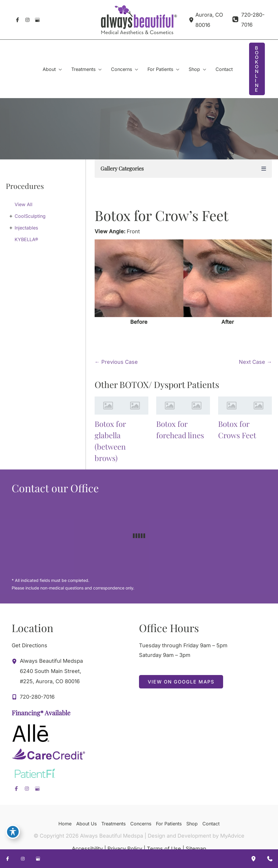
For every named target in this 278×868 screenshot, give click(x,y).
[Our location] (253, 859)
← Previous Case (116, 362)
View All (24, 204)
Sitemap (196, 849)
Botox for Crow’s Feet (161, 215)
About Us (86, 824)
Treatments (113, 824)
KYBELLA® (26, 239)
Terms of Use (164, 849)
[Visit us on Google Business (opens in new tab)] (37, 20)
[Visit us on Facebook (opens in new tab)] (18, 20)
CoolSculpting (30, 216)
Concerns (141, 824)
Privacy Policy (125, 849)
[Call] (249, 20)
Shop (192, 824)
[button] (257, 69)
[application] (59, 69)
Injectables (26, 228)
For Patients (169, 824)
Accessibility (87, 849)
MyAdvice (232, 836)
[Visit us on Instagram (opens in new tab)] (27, 20)
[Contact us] (270, 859)
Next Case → (255, 362)
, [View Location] (51, 670)
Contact (211, 824)
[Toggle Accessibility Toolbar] (13, 832)
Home (65, 824)
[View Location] (192, 20)
